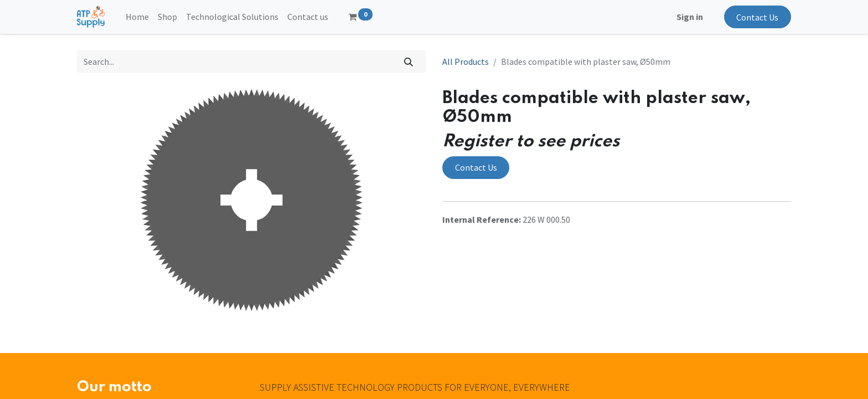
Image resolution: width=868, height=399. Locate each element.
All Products (466, 62)
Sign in (690, 17)
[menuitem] (137, 17)
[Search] (409, 62)
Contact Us (757, 17)
